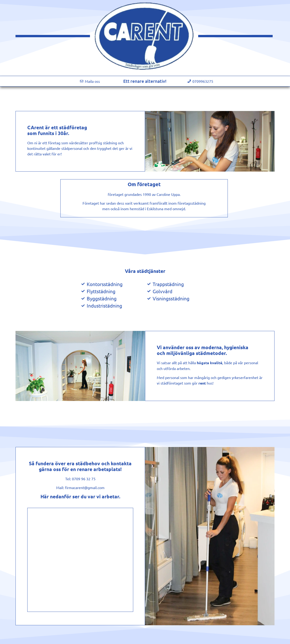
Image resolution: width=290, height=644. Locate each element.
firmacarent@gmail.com (85, 487)
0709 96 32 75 (84, 479)
